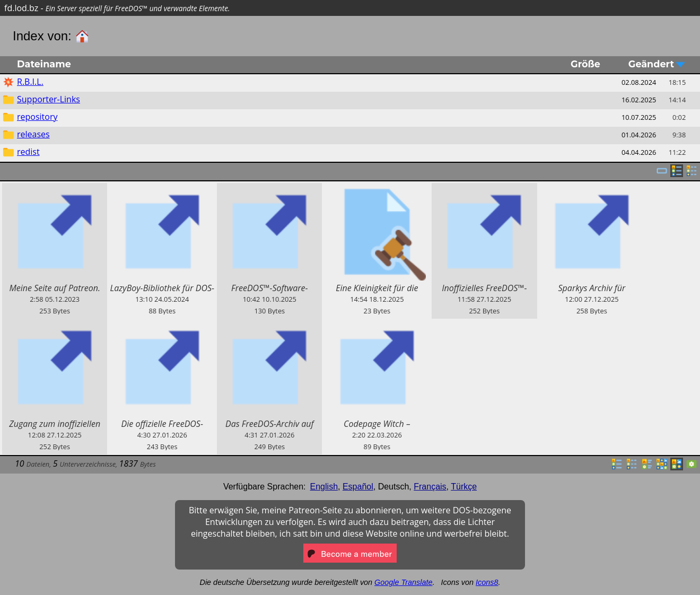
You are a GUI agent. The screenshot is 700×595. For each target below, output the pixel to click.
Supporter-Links (49, 99)
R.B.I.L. (30, 82)
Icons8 (487, 582)
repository (37, 117)
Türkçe (464, 487)
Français (430, 487)
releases (33, 134)
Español (358, 487)
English (324, 487)
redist (28, 152)
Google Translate (403, 582)
